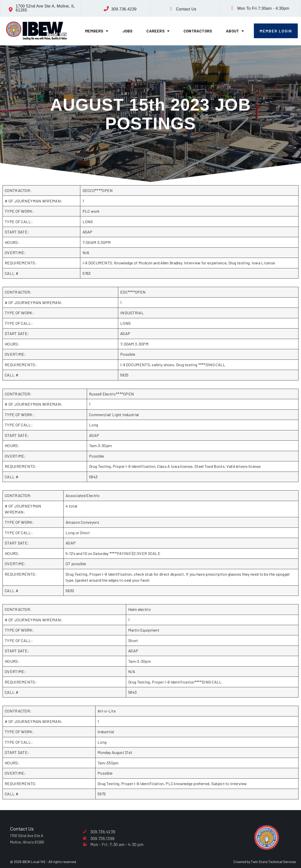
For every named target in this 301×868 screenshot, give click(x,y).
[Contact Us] (171, 9)
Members (97, 31)
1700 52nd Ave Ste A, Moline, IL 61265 (45, 8)
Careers (158, 31)
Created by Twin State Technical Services (265, 862)
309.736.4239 (124, 9)
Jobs (128, 31)
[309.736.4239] (106, 9)
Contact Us (186, 9)
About (235, 31)
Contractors (198, 31)
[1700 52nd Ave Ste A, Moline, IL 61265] (11, 10)
